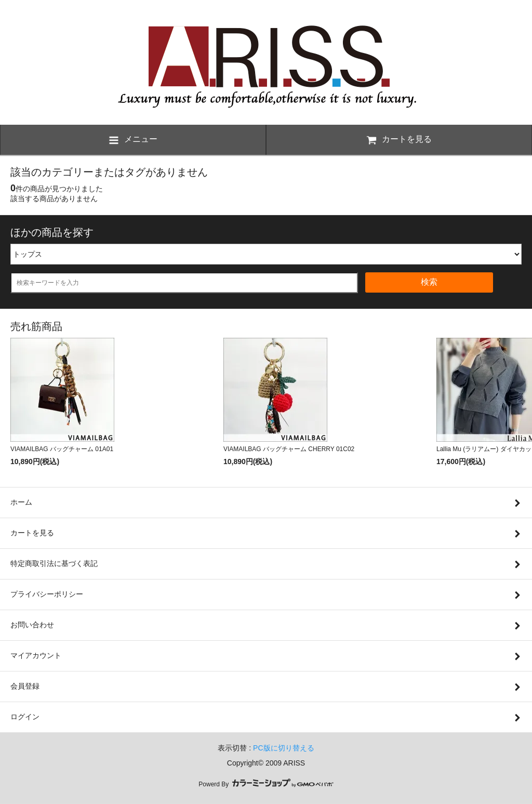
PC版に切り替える (283, 748)
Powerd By (266, 784)
